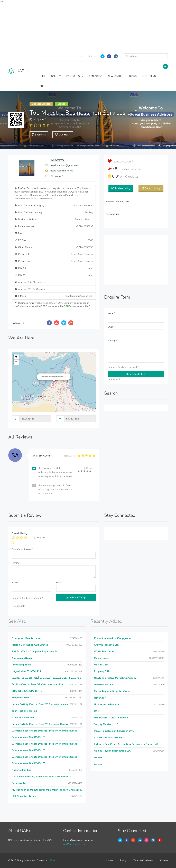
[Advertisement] (88, 27)
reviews (132, 177)
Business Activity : (54, 220)
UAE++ (52, 861)
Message (113, 341)
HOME (42, 76)
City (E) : (54, 268)
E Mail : (54, 296)
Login (81, 56)
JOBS (43, 86)
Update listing (123, 188)
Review (16, 563)
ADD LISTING (149, 76)
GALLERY (56, 76)
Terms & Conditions (143, 861)
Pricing (123, 861)
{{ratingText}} (41, 538)
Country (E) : (54, 254)
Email (111, 327)
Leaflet (81, 411)
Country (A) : (54, 261)
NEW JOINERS (115, 76)
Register (93, 56)
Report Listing (152, 188)
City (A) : (54, 275)
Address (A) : (30, 289)
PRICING (132, 76)
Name (111, 313)
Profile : (53, 193)
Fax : (19, 233)
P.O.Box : (54, 240)
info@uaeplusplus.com (75, 844)
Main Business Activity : (54, 213)
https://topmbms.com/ (62, 171)
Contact (164, 861)
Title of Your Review (22, 550)
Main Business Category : (54, 206)
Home (109, 861)
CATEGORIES (75, 76)
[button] (68, 376)
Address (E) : (30, 282)
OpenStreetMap (90, 411)
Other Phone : (54, 247)
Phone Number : (54, 226)
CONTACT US (96, 76)
